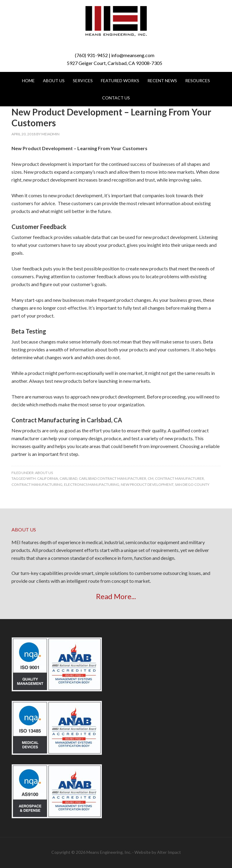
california (48, 478)
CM (151, 478)
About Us (44, 473)
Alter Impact (169, 852)
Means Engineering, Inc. (116, 21)
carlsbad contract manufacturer (113, 478)
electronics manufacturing (92, 484)
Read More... (116, 596)
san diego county (192, 484)
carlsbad (68, 478)
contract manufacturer (179, 478)
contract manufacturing (37, 484)
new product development (147, 484)
